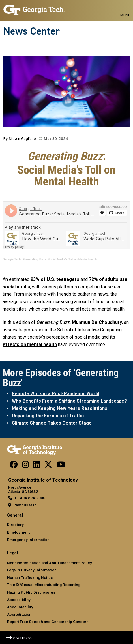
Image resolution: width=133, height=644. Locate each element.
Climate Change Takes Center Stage (52, 423)
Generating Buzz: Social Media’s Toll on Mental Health (60, 259)
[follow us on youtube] (61, 466)
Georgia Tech (12, 259)
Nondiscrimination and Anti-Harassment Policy (49, 563)
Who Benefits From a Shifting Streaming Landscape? (69, 401)
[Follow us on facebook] (14, 466)
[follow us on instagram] (25, 466)
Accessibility (19, 600)
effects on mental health (30, 344)
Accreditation (19, 614)
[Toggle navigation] (125, 9)
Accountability (20, 607)
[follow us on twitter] (48, 466)
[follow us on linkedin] (37, 466)
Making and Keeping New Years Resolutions (60, 408)
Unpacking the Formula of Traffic (48, 416)
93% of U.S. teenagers (55, 279)
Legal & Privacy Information (32, 570)
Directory (15, 525)
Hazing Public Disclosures (31, 592)
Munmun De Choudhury (97, 322)
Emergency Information (28, 540)
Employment (18, 532)
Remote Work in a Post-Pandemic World (56, 394)
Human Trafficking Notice (30, 577)
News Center (32, 31)
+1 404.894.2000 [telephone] (30, 498)
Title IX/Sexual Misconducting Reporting (44, 585)
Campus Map (25, 505)
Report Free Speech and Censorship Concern (48, 622)
